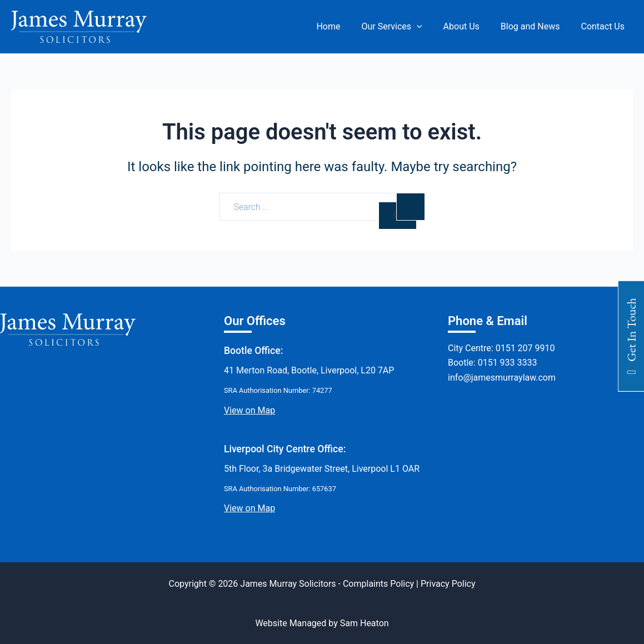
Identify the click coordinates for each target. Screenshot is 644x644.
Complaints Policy (378, 584)
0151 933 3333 (508, 363)
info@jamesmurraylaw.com (502, 378)
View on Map (249, 410)
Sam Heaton (365, 623)
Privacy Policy (448, 584)
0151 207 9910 (525, 348)
